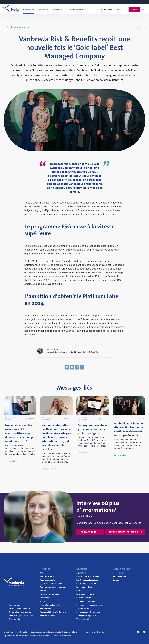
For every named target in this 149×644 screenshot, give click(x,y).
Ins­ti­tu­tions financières (86, 583)
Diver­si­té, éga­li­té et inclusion (21, 616)
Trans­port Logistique (86, 616)
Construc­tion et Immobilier (88, 576)
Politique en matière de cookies (93, 632)
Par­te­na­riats (14, 619)
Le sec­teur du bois (84, 587)
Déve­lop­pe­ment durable (19, 608)
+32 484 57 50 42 (90, 532)
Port (78, 591)
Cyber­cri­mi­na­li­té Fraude (51, 583)
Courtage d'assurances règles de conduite (46, 632)
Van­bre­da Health (120, 576)
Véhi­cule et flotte (48, 616)
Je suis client (121, 10)
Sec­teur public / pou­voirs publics (90, 605)
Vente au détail (83, 619)
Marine (43, 591)
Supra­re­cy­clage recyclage (88, 612)
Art (41, 573)
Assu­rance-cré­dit (47, 576)
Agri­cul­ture (81, 573)
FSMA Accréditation (71, 632)
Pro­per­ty (44, 601)
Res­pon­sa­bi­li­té (46, 608)
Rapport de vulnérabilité (62, 636)
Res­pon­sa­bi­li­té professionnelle (53, 612)
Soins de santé (83, 608)
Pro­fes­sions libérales (85, 594)
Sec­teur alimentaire (85, 598)
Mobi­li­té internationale (50, 594)
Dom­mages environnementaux (53, 587)
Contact (135, 10)
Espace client (118, 573)
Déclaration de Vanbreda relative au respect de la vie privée (29, 636)
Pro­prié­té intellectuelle (50, 605)
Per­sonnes (44, 598)
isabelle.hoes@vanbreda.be (125, 532)
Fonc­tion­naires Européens (87, 580)
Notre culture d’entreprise (20, 612)
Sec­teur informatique (86, 601)
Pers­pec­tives (14, 605)
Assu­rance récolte (48, 580)
